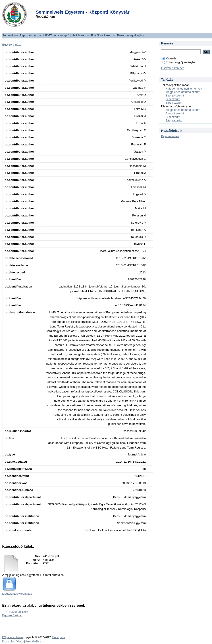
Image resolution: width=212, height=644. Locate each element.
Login (98, 6)
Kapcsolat (8, 642)
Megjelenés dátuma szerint (183, 92)
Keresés (169, 58)
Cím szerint (173, 99)
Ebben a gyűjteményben (180, 62)
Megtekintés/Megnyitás (17, 594)
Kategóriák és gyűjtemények (184, 89)
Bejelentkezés (170, 136)
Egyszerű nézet (12, 45)
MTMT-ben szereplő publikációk (64, 35)
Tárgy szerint (174, 103)
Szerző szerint (175, 95)
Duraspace (59, 637)
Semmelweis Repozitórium (19, 35)
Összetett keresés (173, 68)
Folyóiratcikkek (101, 35)
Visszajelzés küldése (29, 642)
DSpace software (12, 637)
